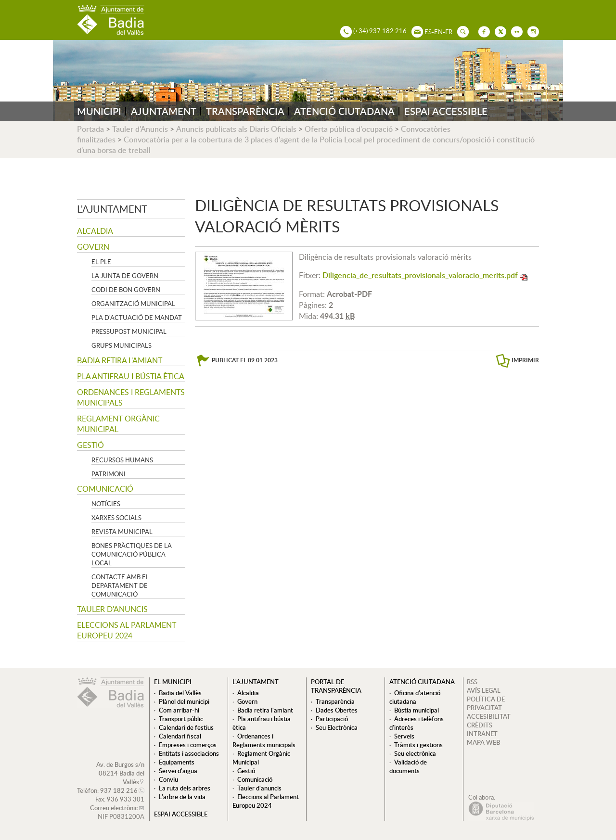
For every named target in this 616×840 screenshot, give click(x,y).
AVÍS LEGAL (484, 690)
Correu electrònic (114, 808)
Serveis (404, 736)
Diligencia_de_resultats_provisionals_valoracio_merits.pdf (420, 275)
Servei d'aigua (178, 771)
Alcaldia (95, 231)
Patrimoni (109, 474)
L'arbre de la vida (182, 797)
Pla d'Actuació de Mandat (137, 318)
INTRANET (482, 734)
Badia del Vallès (180, 693)
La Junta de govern (125, 276)
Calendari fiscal (180, 736)
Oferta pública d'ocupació (349, 129)
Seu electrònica (415, 753)
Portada (90, 129)
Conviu (168, 779)
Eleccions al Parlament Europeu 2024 (127, 630)
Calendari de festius (186, 727)
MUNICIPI (99, 111)
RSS (472, 682)
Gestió (90, 445)
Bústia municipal (417, 710)
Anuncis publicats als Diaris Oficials (236, 129)
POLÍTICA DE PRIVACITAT (486, 703)
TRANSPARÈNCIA (245, 111)
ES (428, 32)
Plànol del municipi (184, 701)
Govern (93, 247)
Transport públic (181, 719)
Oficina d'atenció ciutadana (415, 697)
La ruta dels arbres (185, 788)
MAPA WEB (483, 742)
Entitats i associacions (189, 753)
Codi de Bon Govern (126, 290)
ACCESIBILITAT (489, 716)
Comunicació (105, 489)
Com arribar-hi (179, 710)
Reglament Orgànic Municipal (118, 424)
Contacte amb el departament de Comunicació (120, 585)
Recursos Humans (122, 460)
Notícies (106, 504)
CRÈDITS (480, 725)
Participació (332, 719)
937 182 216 (119, 790)
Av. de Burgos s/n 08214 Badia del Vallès (120, 773)
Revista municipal (122, 532)
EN (438, 32)
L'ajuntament (112, 209)
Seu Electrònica (337, 727)
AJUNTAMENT (164, 111)
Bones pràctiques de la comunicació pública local (132, 554)
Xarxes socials (116, 518)
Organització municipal (133, 304)
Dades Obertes (337, 710)
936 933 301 (126, 799)
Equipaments (177, 762)
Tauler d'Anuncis (140, 129)
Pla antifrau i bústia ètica (131, 376)
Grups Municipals (122, 345)
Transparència (335, 701)
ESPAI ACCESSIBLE (446, 111)
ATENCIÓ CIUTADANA (344, 111)
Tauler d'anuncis (112, 609)
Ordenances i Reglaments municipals (131, 397)
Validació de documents (408, 766)
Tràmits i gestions (418, 745)
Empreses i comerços (188, 745)
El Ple (101, 262)
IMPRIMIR (525, 360)
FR (449, 32)
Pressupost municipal (129, 331)
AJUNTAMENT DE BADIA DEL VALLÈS (111, 20)
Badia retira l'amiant (120, 360)
